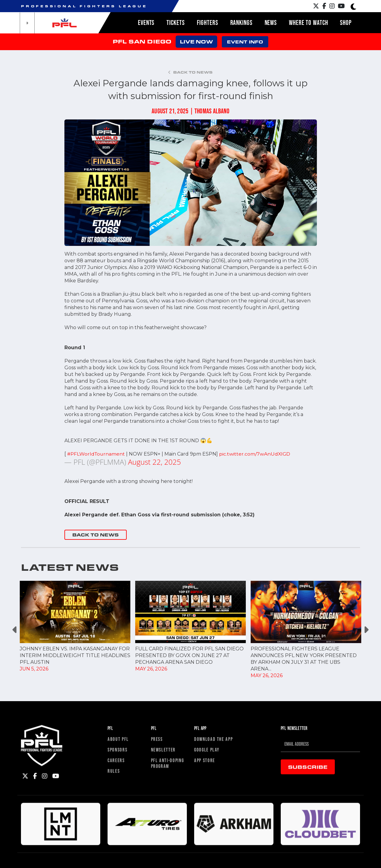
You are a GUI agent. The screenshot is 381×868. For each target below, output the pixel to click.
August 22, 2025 (154, 462)
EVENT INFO (245, 42)
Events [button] (146, 22)
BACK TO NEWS (96, 535)
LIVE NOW (196, 41)
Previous (15, 630)
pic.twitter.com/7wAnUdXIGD (256, 454)
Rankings (241, 22)
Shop (346, 22)
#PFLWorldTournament (97, 454)
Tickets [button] (175, 22)
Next (366, 630)
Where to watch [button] (308, 22)
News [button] (271, 22)
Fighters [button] (208, 22)
